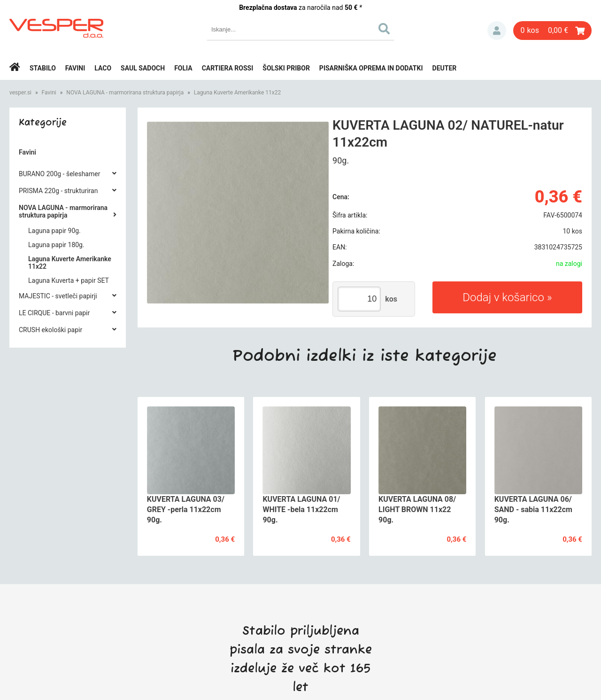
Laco (103, 68)
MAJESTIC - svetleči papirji (58, 296)
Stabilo (43, 68)
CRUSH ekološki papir (50, 330)
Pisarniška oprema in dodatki (371, 68)
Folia (183, 68)
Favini (75, 68)
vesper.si (20, 93)
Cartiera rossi (228, 68)
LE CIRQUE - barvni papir (54, 313)
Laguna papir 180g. (56, 245)
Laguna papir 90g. (54, 231)
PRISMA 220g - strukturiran (58, 191)
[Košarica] (552, 31)
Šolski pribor (286, 68)
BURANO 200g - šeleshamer (59, 174)
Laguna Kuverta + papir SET (69, 280)
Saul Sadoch (143, 68)
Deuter (445, 68)
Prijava (497, 31)
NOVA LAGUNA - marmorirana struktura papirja (125, 93)
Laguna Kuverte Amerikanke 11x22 (237, 93)
